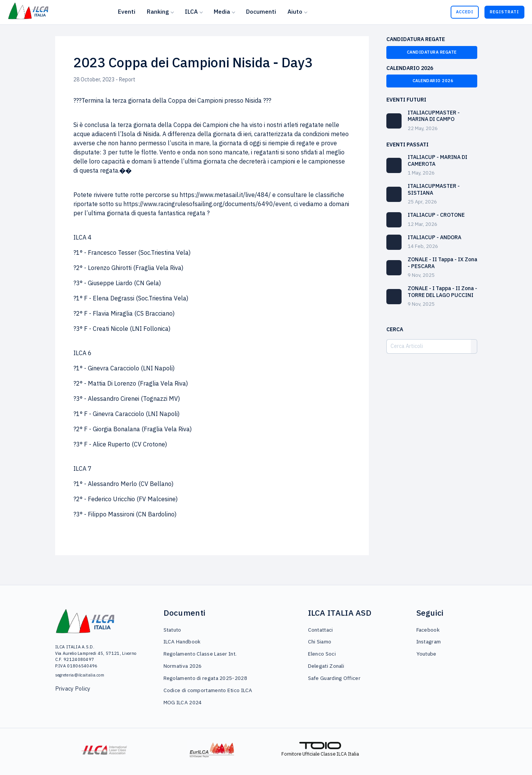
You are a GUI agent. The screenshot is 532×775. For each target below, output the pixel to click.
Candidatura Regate (432, 52)
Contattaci (321, 630)
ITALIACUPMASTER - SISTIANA (434, 189)
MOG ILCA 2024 (183, 702)
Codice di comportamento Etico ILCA (208, 690)
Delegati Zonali (326, 666)
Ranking (158, 11)
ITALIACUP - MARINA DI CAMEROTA (438, 160)
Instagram (429, 642)
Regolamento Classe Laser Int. (200, 654)
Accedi (465, 12)
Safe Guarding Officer (334, 678)
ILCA (191, 11)
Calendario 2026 (432, 81)
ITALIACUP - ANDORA (434, 237)
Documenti (261, 11)
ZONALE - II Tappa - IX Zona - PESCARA (442, 263)
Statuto (172, 630)
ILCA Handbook (182, 642)
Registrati (504, 12)
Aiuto (295, 11)
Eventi (127, 11)
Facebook (428, 630)
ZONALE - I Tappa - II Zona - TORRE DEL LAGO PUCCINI (442, 292)
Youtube (426, 654)
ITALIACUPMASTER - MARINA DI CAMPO (434, 116)
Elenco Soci (322, 654)
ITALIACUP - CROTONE (436, 215)
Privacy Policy (73, 688)
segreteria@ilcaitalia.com (80, 675)
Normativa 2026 (183, 666)
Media (222, 11)
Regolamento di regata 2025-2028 (205, 678)
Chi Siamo (320, 642)
